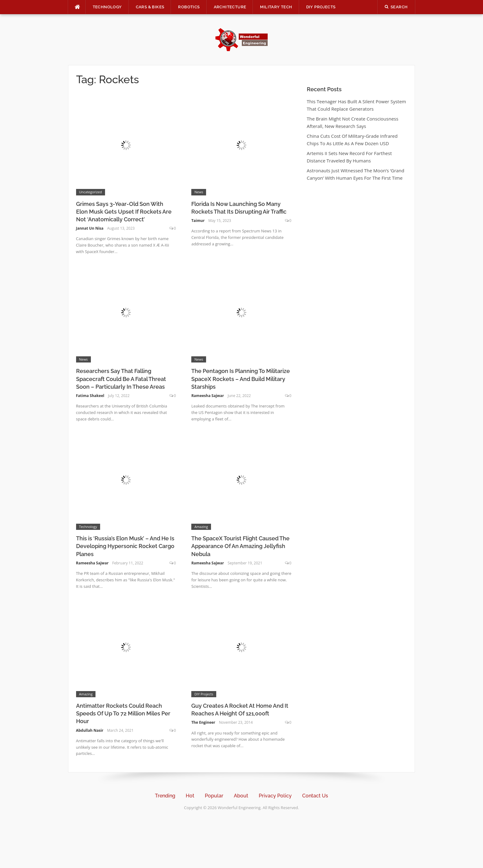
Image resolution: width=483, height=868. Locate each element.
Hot (190, 796)
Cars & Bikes (150, 7)
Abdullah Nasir (90, 730)
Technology (107, 7)
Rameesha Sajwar (208, 396)
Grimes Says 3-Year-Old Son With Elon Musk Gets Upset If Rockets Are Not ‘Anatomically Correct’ (124, 212)
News (199, 192)
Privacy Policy (275, 796)
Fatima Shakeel (90, 396)
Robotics (189, 7)
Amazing (201, 527)
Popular (214, 796)
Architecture (230, 7)
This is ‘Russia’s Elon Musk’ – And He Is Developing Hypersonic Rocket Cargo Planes (125, 546)
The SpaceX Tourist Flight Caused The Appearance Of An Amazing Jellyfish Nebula (240, 546)
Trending (165, 796)
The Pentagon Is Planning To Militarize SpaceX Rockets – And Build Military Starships (241, 379)
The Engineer (203, 722)
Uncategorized (91, 192)
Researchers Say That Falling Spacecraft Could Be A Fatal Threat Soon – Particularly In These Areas (121, 379)
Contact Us (315, 796)
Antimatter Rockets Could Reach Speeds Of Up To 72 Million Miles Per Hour (123, 713)
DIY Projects (321, 7)
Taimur (198, 221)
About (241, 796)
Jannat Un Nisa (90, 228)
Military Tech (276, 7)
